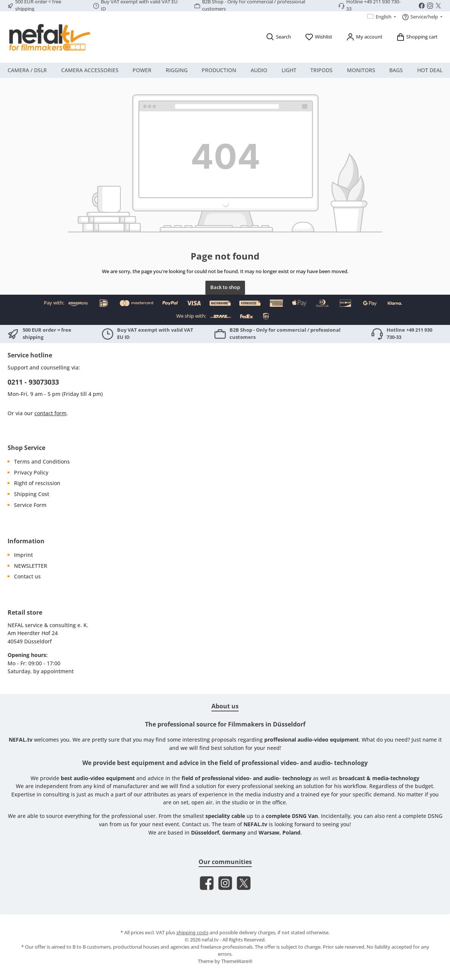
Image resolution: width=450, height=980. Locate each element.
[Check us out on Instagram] (430, 6)
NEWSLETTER (31, 566)
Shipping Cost (32, 494)
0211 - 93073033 (33, 382)
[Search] (278, 37)
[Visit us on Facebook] (422, 6)
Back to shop (225, 287)
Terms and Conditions (42, 461)
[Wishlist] (318, 37)
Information (26, 541)
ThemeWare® (237, 961)
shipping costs (192, 933)
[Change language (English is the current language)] (382, 17)
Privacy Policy (31, 472)
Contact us (27, 576)
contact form (50, 413)
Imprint (23, 555)
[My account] (364, 37)
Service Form (30, 505)
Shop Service (26, 448)
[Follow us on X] (438, 6)
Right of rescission (37, 483)
